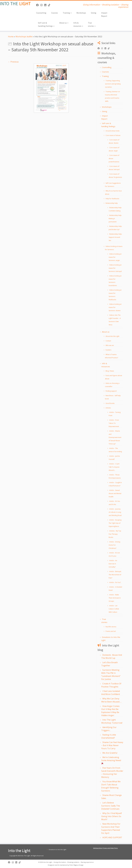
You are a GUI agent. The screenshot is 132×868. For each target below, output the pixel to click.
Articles (108, 408)
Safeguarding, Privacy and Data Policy (105, 848)
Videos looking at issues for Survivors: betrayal (115, 268)
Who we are (110, 345)
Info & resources (78, 24)
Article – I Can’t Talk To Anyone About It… (114, 467)
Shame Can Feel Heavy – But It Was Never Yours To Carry (112, 745)
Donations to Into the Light (57, 849)
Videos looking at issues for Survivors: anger (115, 257)
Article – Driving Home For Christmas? (114, 545)
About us (64, 23)
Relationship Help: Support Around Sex (115, 237)
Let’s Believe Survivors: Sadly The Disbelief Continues (111, 806)
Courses (55, 13)
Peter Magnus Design (76, 865)
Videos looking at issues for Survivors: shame (115, 307)
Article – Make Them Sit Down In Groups (115, 598)
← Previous (13, 62)
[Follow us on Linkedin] (46, 5)
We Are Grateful (110, 753)
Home (11, 37)
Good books (110, 403)
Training (67, 13)
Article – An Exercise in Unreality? (113, 564)
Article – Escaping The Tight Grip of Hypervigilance (115, 523)
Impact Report (104, 14)
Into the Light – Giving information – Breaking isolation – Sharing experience (68, 862)
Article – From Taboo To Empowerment (114, 423)
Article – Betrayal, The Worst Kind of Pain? (115, 575)
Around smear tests (113, 131)
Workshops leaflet (24, 37)
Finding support (111, 391)
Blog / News (110, 371)
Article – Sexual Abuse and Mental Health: (115, 493)
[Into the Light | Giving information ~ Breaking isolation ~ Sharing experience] (15, 4)
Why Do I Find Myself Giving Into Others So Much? (112, 816)
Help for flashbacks (112, 199)
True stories (92, 24)
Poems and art (111, 631)
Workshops (81, 13)
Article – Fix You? (115, 582)
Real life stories (111, 627)
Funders (108, 350)
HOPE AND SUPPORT (112, 837)
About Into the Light (112, 336)
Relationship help (112, 203)
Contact (108, 341)
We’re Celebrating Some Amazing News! (111, 760)
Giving (94, 13)
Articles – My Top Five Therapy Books (115, 534)
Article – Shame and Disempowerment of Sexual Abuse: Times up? (115, 437)
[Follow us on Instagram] (42, 5)
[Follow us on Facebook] (38, 5)
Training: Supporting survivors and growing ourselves (113, 84)
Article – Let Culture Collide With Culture (114, 609)
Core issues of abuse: (113, 135)
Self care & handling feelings (46, 24)
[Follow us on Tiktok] (50, 5)
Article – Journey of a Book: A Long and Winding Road (115, 512)
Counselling (41, 13)
